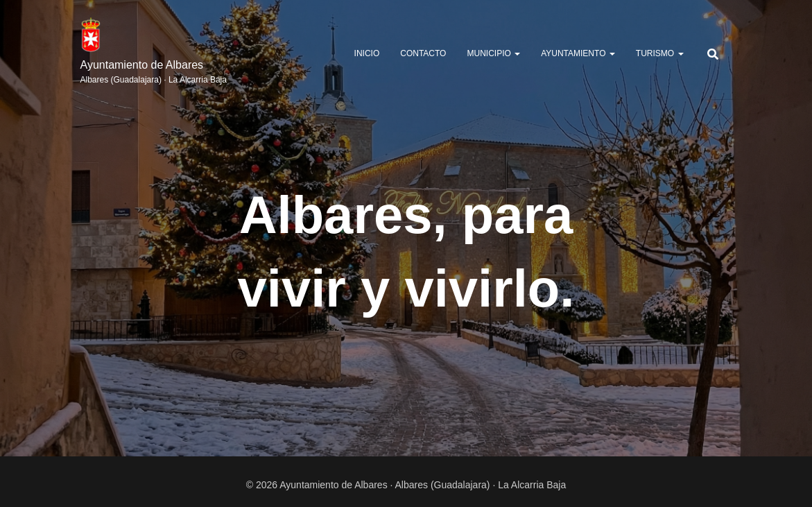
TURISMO (660, 53)
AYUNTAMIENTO (578, 53)
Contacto (423, 53)
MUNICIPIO (493, 53)
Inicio (367, 53)
